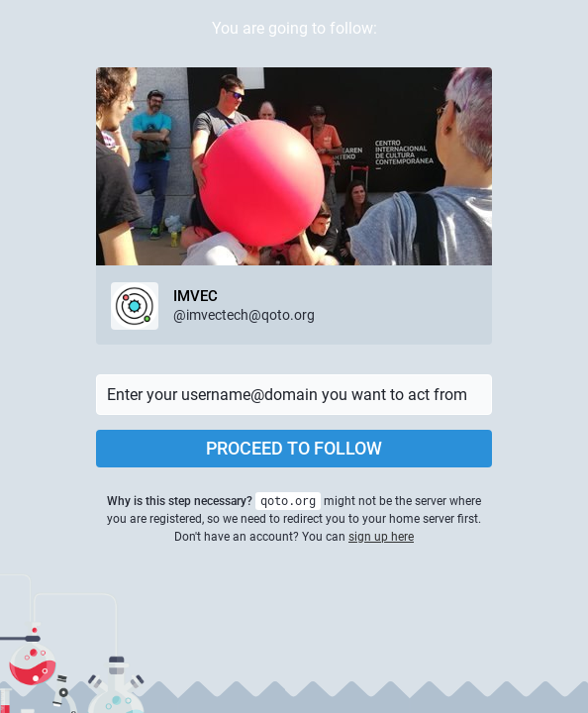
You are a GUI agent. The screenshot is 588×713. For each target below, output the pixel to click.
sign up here (381, 537)
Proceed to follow (294, 448)
